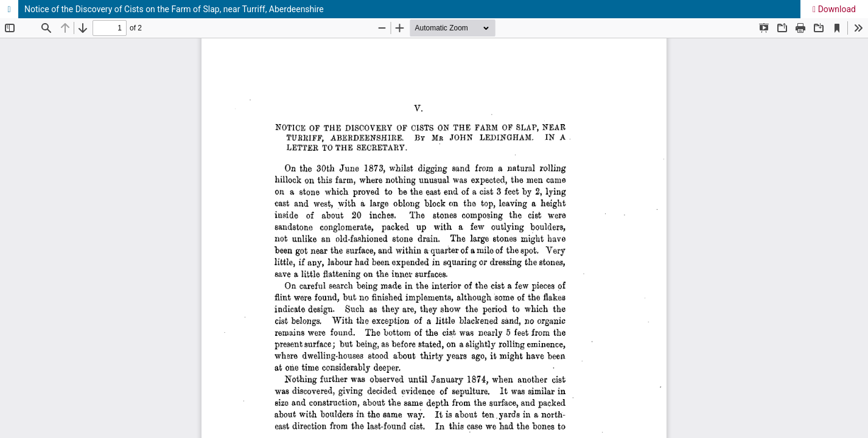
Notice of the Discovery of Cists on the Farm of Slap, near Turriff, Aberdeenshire (174, 9)
